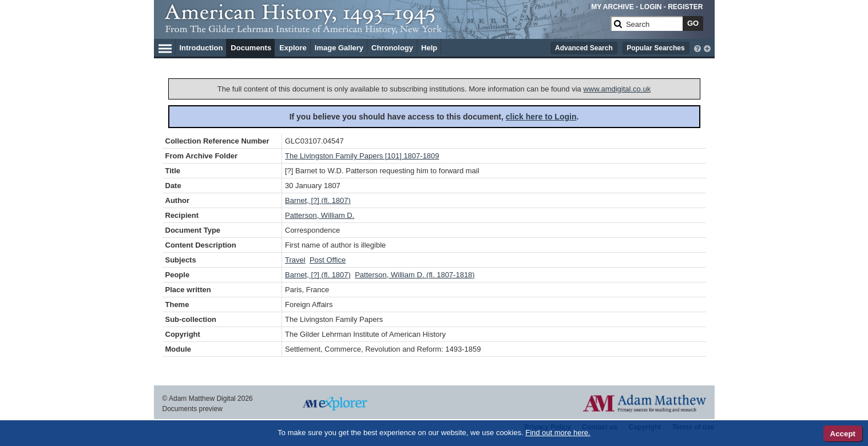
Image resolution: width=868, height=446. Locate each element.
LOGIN (651, 7)
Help (429, 48)
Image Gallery (339, 48)
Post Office (328, 260)
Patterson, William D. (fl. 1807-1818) (415, 275)
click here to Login (541, 117)
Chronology (392, 48)
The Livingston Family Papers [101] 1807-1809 (362, 156)
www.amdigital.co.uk (617, 89)
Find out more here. (558, 433)
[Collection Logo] (385, 28)
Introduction (201, 48)
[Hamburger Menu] (165, 47)
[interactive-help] (697, 47)
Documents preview (193, 409)
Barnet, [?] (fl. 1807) (318, 200)
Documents (251, 48)
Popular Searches (655, 48)
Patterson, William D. (320, 215)
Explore (293, 48)
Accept (843, 434)
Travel (295, 260)
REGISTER (685, 7)
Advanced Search (584, 48)
